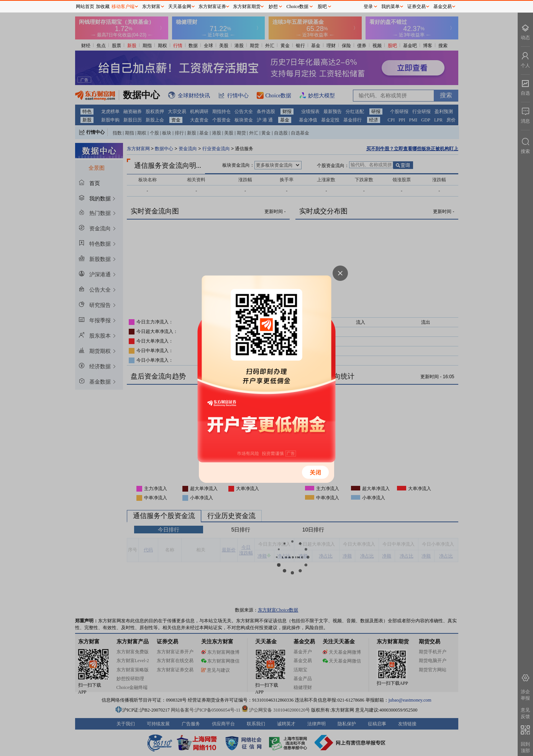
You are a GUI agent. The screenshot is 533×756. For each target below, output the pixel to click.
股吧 (322, 7)
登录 (368, 7)
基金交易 (443, 7)
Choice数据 (298, 7)
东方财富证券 (212, 7)
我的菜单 (390, 7)
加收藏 (103, 7)
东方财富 (151, 7)
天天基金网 (180, 7)
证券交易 (417, 7)
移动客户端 (123, 7)
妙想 (273, 7)
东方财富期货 (247, 7)
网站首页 (85, 7)
